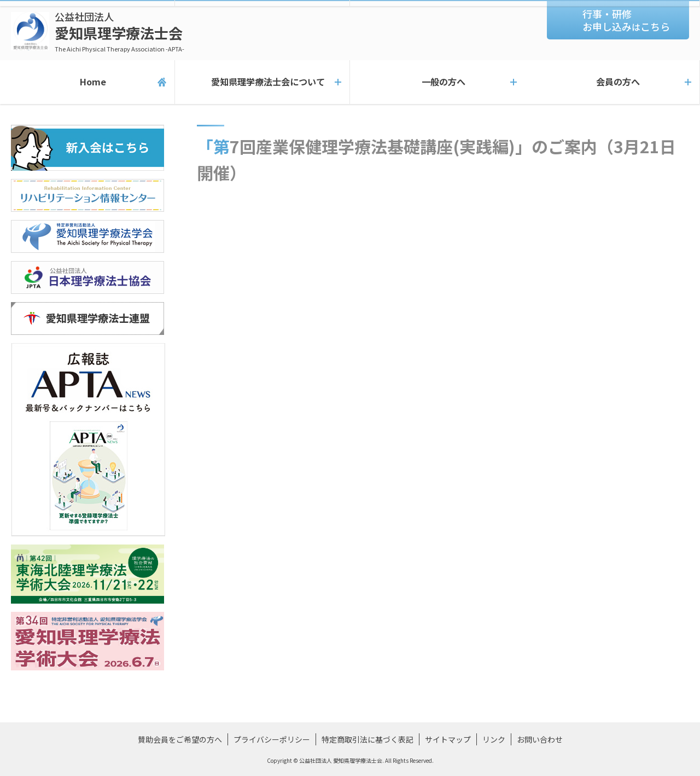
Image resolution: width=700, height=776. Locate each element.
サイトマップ (448, 739)
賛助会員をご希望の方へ (180, 739)
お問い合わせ (540, 739)
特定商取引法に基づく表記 (367, 739)
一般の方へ (437, 82)
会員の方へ (612, 82)
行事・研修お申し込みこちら (626, 20)
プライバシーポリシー (272, 739)
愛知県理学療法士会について (262, 82)
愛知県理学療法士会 (119, 31)
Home (87, 82)
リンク (494, 739)
